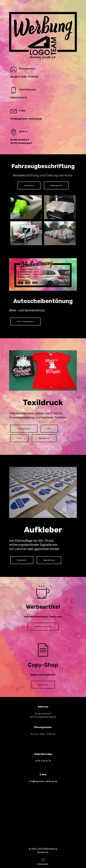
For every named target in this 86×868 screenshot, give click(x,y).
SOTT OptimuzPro (25, 321)
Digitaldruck (56, 185)
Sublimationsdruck (43, 627)
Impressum (43, 864)
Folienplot (29, 185)
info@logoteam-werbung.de (43, 781)
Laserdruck (43, 685)
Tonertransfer (24, 429)
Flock (19, 438)
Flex (49, 429)
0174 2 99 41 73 (43, 761)
